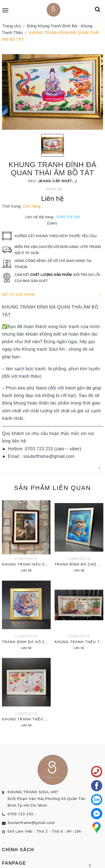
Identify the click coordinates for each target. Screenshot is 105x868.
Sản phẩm (52, 488)
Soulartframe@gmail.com (31, 823)
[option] (53, 92)
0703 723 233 (68, 217)
